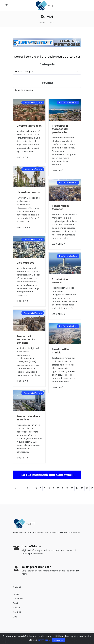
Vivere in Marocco (28, 192)
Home (42, 23)
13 (72, 488)
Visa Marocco (25, 263)
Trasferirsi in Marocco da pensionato (60, 129)
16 (87, 488)
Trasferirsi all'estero (33, 103)
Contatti (17, 612)
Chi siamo (18, 599)
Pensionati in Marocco (60, 207)
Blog (15, 617)
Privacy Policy (66, 637)
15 (82, 488)
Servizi (52, 23)
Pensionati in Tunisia (60, 351)
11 (63, 488)
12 (67, 488)
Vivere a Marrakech (29, 126)
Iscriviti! (17, 608)
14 (77, 488)
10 (58, 488)
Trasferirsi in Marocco (60, 281)
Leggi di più (23, 157)
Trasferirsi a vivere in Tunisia (28, 418)
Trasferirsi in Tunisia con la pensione (26, 339)
